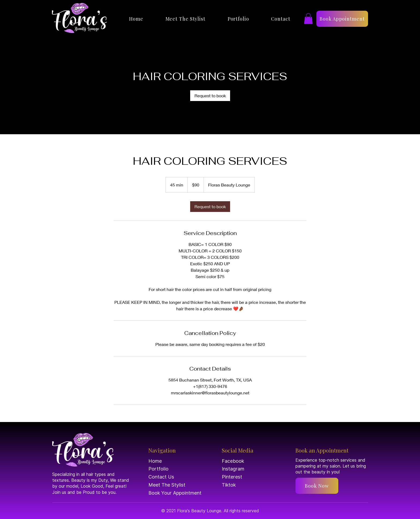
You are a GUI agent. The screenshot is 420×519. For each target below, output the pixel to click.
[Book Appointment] (342, 19)
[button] (308, 19)
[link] (210, 96)
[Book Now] (317, 486)
